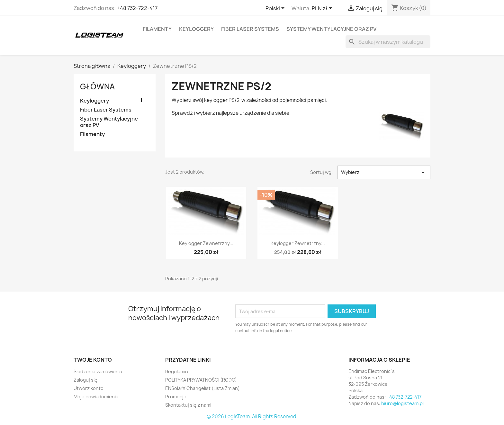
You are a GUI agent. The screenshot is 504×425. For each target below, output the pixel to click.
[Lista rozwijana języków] (276, 9)
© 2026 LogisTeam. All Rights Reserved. (252, 416)
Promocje (176, 397)
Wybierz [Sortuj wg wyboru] (384, 172)
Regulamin (177, 371)
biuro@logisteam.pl (402, 403)
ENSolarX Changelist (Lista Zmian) (203, 388)
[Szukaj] (388, 42)
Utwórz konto (89, 388)
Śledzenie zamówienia (98, 371)
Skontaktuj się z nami (188, 405)
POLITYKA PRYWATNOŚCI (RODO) (201, 380)
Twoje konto (93, 360)
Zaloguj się (85, 380)
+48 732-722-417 (137, 8)
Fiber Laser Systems (250, 29)
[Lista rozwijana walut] (323, 9)
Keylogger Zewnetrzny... (206, 243)
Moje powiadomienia (96, 397)
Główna (97, 86)
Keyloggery (196, 29)
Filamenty (157, 29)
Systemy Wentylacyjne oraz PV (331, 29)
